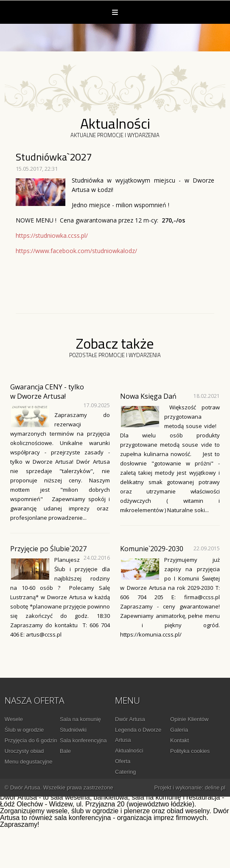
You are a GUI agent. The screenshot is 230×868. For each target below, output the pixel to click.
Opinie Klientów (189, 719)
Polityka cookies (190, 751)
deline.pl (215, 788)
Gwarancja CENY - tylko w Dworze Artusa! (47, 392)
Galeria (179, 730)
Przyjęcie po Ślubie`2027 (48, 549)
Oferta (123, 761)
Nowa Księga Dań (148, 396)
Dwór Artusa (130, 719)
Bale (65, 751)
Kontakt (180, 740)
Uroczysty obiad (24, 751)
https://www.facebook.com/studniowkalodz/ (76, 251)
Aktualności (129, 751)
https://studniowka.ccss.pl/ (52, 235)
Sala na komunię (80, 719)
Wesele (14, 719)
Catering (125, 772)
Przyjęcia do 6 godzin (31, 740)
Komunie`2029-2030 (152, 549)
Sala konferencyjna (83, 740)
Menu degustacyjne (29, 762)
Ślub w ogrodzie (24, 730)
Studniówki (73, 730)
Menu (115, 12)
